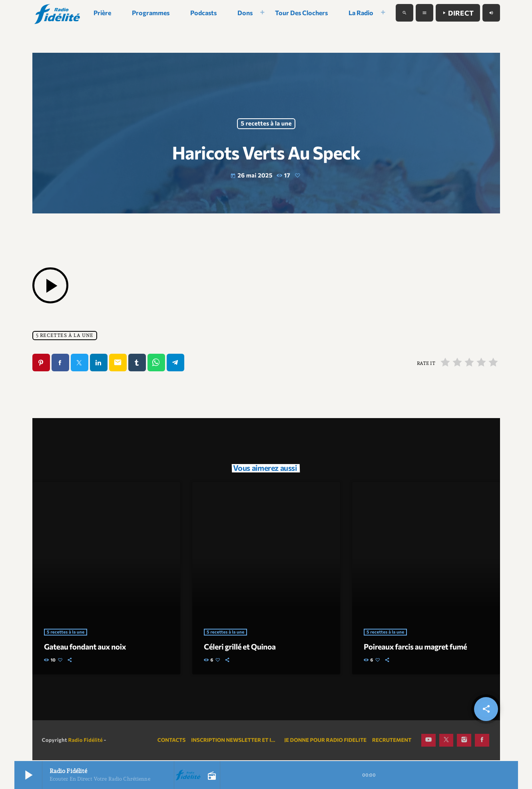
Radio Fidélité (85, 741)
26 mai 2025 (252, 176)
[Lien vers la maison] (58, 13)
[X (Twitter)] (446, 741)
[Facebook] (482, 741)
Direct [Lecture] (458, 13)
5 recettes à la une (266, 124)
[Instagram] (464, 741)
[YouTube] (428, 741)
